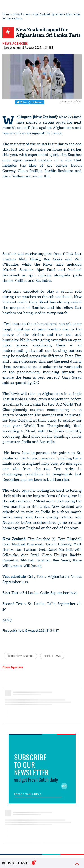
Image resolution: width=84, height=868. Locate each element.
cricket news (21, 14)
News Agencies (15, 44)
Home (6, 14)
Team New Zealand (20, 656)
